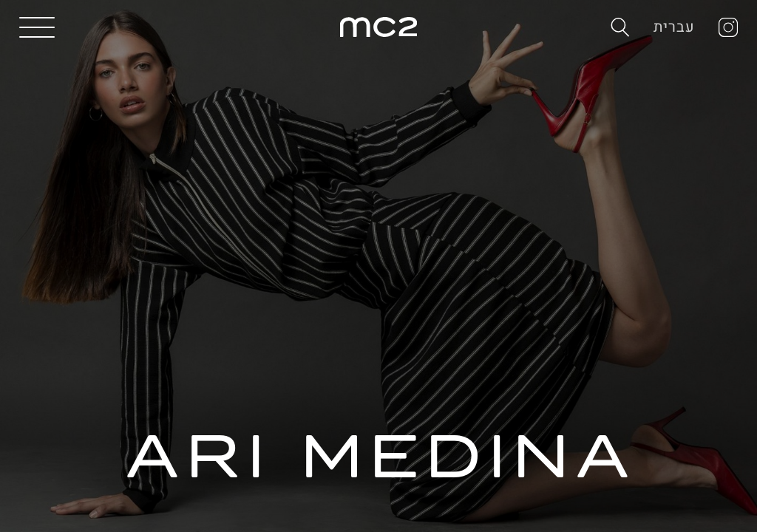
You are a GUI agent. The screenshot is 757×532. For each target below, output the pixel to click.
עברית (675, 27)
